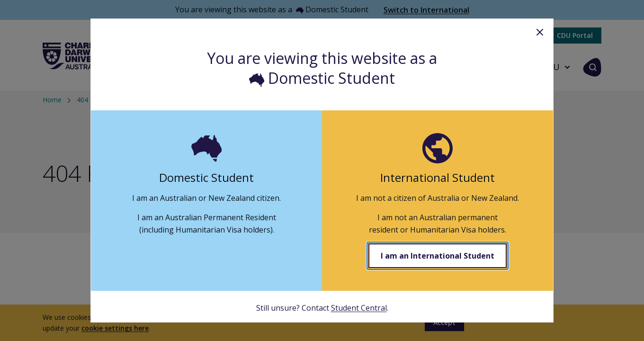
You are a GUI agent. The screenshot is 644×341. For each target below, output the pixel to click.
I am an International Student (438, 256)
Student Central (359, 308)
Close (540, 32)
